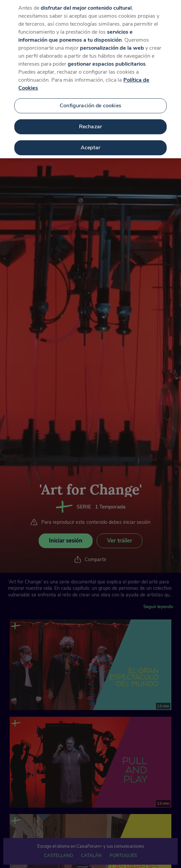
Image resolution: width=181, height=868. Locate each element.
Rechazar (90, 119)
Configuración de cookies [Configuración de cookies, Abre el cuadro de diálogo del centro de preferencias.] (90, 98)
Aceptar (90, 140)
